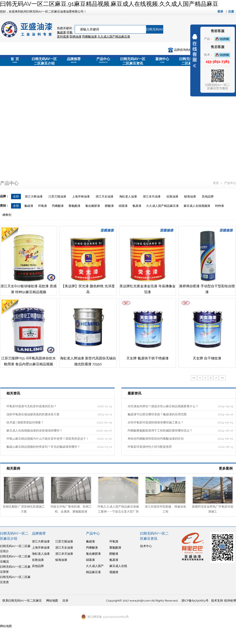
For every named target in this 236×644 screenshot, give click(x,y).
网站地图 (52, 601)
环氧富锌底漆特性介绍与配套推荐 (150, 447)
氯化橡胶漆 (93, 206)
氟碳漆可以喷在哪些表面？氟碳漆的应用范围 (157, 414)
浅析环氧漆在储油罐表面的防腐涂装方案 (33, 414)
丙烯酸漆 (58, 206)
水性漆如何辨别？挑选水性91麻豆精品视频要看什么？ (163, 406)
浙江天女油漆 (104, 197)
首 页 (15, 60)
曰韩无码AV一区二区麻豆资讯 (133, 61)
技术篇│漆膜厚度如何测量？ (25, 422)
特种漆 (220, 206)
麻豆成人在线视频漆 (197, 206)
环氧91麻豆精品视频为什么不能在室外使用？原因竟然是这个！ (48, 439)
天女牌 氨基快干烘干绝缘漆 (147, 358)
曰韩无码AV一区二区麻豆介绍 (44, 61)
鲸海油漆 (190, 197)
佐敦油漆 (172, 197)
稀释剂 (7, 215)
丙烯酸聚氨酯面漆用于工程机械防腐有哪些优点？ (160, 431)
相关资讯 (13, 393)
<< (194, 378)
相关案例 (13, 468)
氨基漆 (137, 206)
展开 (195, 51)
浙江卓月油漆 (152, 197)
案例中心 (162, 60)
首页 (216, 183)
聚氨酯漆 (74, 206)
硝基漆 (123, 206)
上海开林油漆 (81, 197)
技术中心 (146, 546)
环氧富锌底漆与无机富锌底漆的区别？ (31, 406)
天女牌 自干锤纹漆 (207, 358)
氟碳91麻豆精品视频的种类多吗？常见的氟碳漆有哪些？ (43, 447)
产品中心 (103, 60)
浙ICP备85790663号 (195, 601)
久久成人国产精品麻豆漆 (162, 206)
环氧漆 (43, 206)
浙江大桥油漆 (34, 197)
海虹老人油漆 (128, 197)
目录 (65, 601)
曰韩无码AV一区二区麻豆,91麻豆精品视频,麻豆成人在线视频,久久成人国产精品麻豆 (109, 4)
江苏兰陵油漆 (57, 197)
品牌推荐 (74, 60)
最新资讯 (134, 393)
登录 (220, 12)
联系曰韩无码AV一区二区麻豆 (22, 601)
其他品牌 (208, 197)
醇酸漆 (109, 206)
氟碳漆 (61, 32)
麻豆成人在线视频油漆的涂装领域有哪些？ (34, 431)
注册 (231, 12)
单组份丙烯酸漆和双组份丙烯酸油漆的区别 (156, 439)
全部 (16, 197)
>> (222, 378)
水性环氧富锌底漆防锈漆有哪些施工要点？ (156, 422)
